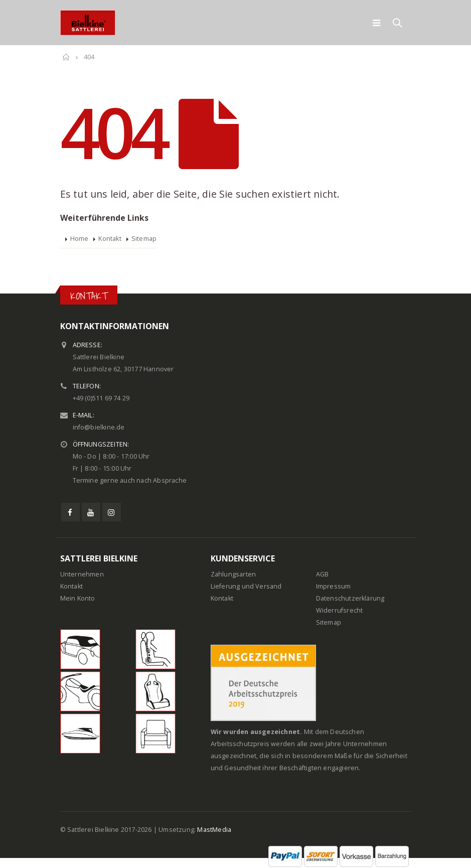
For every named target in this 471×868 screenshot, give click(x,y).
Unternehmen (82, 574)
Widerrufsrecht (340, 610)
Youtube (91, 512)
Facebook (70, 512)
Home (80, 239)
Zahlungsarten (233, 574)
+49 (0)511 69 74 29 (101, 398)
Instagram (112, 512)
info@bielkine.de (99, 427)
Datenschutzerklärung (350, 598)
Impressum (334, 586)
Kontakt (110, 239)
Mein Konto (78, 598)
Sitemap (144, 239)
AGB (323, 574)
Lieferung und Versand (246, 586)
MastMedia (214, 830)
